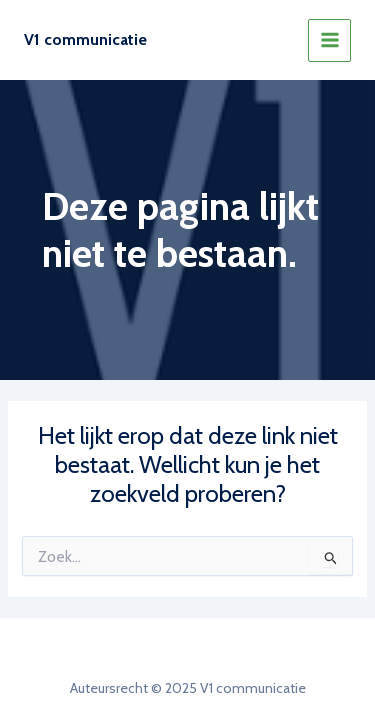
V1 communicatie (85, 39)
